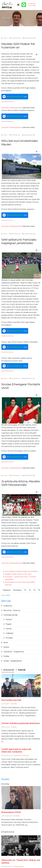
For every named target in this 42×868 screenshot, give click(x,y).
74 (30, 590)
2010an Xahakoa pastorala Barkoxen (21, 723)
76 (39, 590)
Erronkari (9, 638)
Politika (6, 656)
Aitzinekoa (17, 590)
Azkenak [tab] (22, 670)
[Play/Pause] (24, 5)
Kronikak (17, 816)
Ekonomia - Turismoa (12, 610)
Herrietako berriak (10, 615)
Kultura (6, 647)
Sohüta (8, 629)
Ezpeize (9, 619)
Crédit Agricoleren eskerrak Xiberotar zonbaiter (16, 751)
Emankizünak (19, 866)
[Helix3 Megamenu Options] (18, 5)
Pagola (8, 624)
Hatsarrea (7, 590)
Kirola (5, 38)
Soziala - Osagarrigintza (12, 661)
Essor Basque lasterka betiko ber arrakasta (21, 571)
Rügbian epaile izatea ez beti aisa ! (18, 574)
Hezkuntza (8, 606)
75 (34, 590)
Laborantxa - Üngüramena (13, 652)
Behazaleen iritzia (11, 812)
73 (25, 590)
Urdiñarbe (9, 633)
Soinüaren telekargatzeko (11, 108)
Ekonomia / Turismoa (21, 755)
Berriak (14, 704)
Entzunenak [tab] (8, 670)
